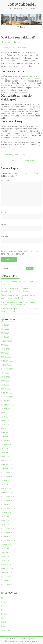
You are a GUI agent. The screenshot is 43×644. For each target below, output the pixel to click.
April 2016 (5, 525)
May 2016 (5, 521)
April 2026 (5, 325)
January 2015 (7, 573)
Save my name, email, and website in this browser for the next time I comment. (21, 253)
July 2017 (5, 485)
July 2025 (5, 329)
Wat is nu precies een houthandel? (27, 160)
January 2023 (7, 365)
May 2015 (5, 557)
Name (4, 212)
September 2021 (8, 405)
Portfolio (5, 614)
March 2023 (6, 357)
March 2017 (6, 489)
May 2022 (5, 381)
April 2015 (5, 561)
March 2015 (6, 565)
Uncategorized (7, 626)
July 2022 (5, 373)
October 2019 (7, 441)
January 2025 (7, 341)
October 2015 (7, 537)
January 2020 (7, 437)
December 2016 (8, 497)
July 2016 (5, 517)
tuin (3, 618)
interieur (4, 606)
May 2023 (5, 353)
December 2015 (8, 529)
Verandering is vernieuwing (13, 155)
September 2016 (8, 509)
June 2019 (6, 453)
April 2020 (5, 425)
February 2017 (7, 493)
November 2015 (8, 533)
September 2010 (8, 585)
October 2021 (7, 401)
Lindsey (7, 42)
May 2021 (5, 413)
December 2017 (8, 473)
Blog (18, 42)
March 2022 (6, 389)
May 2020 (5, 421)
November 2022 (8, 369)
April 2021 (5, 417)
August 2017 (6, 481)
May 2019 (5, 457)
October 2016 (7, 505)
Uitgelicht (5, 622)
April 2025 (5, 337)
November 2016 (8, 501)
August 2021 (6, 409)
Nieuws (4, 610)
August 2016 (6, 513)
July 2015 (5, 549)
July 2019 (5, 449)
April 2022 (5, 385)
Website (5, 236)
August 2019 (6, 445)
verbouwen (6, 630)
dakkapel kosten (33, 79)
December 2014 (8, 577)
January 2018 (7, 469)
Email (4, 224)
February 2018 (7, 465)
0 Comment (22, 48)
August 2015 (6, 545)
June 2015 (6, 553)
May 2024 (5, 345)
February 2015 (7, 569)
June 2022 (6, 377)
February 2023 (7, 361)
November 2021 (8, 397)
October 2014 (7, 581)
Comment (6, 180)
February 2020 (7, 433)
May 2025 (5, 333)
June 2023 (6, 349)
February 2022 (7, 393)
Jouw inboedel (22, 4)
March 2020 (6, 429)
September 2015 (8, 541)
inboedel (5, 602)
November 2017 (8, 477)
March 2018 (6, 461)
